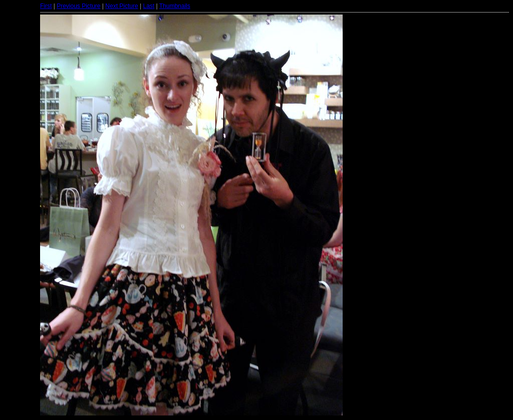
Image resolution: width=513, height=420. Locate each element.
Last (149, 6)
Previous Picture (78, 6)
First (46, 6)
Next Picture (121, 6)
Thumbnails (175, 6)
